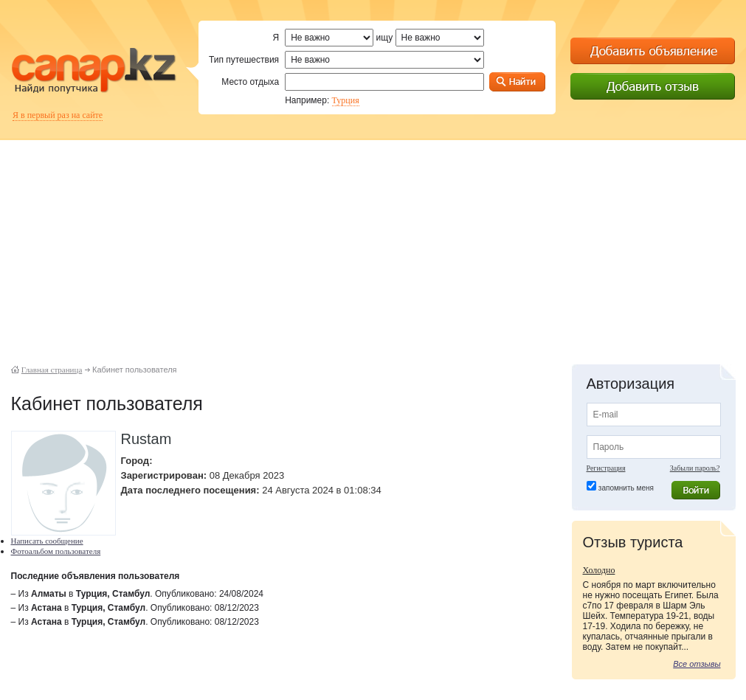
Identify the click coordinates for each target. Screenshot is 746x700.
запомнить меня (626, 488)
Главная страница (52, 370)
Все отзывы (697, 664)
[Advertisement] (373, 243)
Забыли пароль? (695, 468)
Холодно (599, 570)
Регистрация (606, 468)
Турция (346, 100)
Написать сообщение (47, 541)
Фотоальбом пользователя (56, 551)
